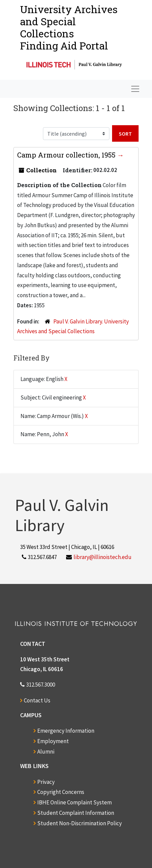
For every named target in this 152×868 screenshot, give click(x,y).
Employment (53, 741)
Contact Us (37, 700)
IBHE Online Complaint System (74, 802)
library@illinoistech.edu (103, 557)
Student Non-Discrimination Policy (80, 823)
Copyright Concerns (61, 792)
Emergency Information (66, 731)
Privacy (46, 782)
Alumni (46, 752)
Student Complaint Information (76, 813)
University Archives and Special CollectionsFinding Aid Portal (69, 27)
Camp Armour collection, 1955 (67, 155)
